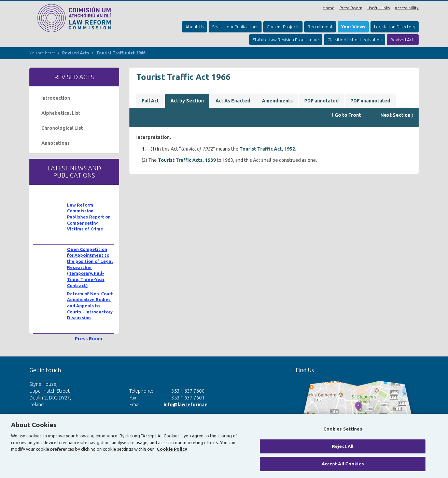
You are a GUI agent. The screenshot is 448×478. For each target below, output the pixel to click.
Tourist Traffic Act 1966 (121, 53)
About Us (194, 27)
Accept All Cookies (343, 464)
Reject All (343, 446)
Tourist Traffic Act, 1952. (268, 149)
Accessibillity (407, 8)
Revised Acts (403, 40)
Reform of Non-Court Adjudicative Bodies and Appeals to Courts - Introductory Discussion (90, 306)
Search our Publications (235, 27)
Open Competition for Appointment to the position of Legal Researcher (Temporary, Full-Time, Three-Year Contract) (90, 267)
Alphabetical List (61, 113)
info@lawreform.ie (186, 405)
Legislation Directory (395, 27)
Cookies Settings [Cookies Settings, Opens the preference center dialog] (343, 429)
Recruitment (320, 27)
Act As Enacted (233, 101)
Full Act (150, 101)
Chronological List (62, 128)
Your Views (353, 27)
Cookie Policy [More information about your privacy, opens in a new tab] (172, 449)
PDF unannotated (370, 101)
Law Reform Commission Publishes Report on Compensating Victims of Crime (89, 217)
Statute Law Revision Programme (286, 40)
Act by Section (187, 101)
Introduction (56, 98)
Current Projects (283, 27)
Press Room (351, 8)
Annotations (55, 143)
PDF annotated (321, 101)
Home (328, 8)
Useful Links (379, 8)
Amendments (277, 101)
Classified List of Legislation (355, 40)
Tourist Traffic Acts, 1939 (187, 160)
